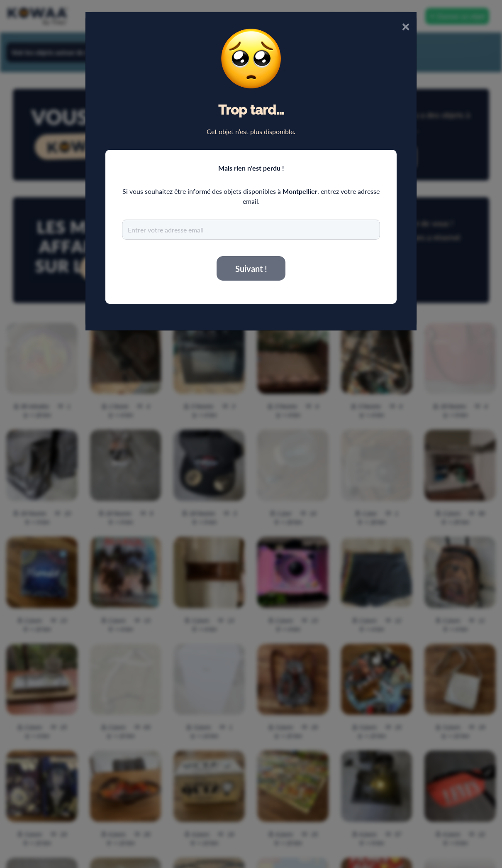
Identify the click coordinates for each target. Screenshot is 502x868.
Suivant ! (251, 269)
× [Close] (406, 26)
